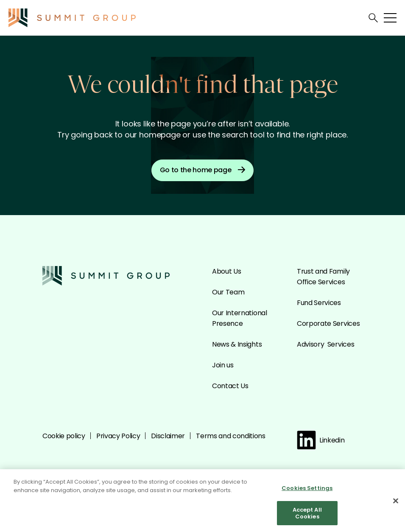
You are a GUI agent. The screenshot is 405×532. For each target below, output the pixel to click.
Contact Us (230, 386)
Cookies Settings (307, 490)
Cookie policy (64, 436)
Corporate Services (328, 323)
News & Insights (237, 344)
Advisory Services (325, 344)
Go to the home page (203, 170)
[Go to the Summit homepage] (72, 18)
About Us (226, 271)
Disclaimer (168, 436)
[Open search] (373, 18)
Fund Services (319, 303)
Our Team (228, 292)
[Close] (396, 503)
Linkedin (321, 440)
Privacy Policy (118, 436)
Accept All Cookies (307, 515)
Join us (223, 365)
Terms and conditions (231, 436)
